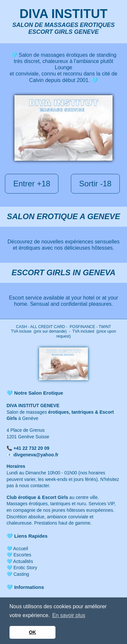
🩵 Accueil (17, 549)
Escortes (22, 555)
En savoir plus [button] (69, 615)
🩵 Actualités (20, 561)
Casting (21, 574)
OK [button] (32, 632)
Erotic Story (25, 568)
